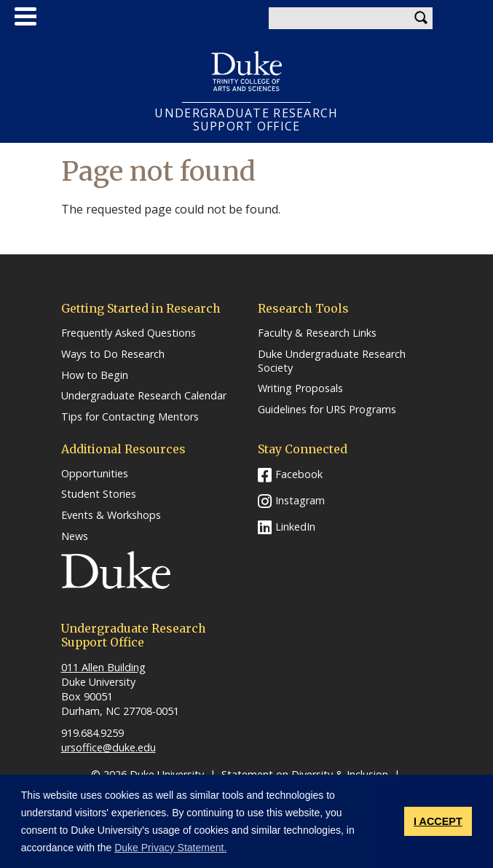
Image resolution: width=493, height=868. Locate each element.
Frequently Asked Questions (129, 333)
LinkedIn (295, 527)
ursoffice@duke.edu (109, 747)
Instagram (300, 500)
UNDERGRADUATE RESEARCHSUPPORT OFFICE (246, 120)
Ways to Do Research (113, 354)
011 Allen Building (103, 667)
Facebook (299, 474)
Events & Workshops (111, 515)
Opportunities (95, 474)
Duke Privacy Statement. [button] (170, 848)
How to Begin (95, 375)
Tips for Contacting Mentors (130, 417)
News (75, 536)
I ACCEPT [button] (438, 821)
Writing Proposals (300, 388)
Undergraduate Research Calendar (144, 396)
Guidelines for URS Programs (327, 410)
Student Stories (99, 494)
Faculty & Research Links (317, 333)
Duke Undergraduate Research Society (332, 361)
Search (422, 18)
